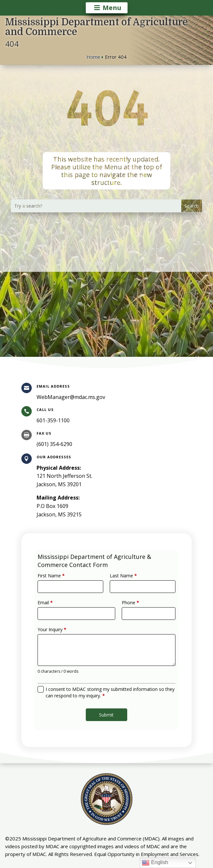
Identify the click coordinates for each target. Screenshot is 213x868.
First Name (60, 586)
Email (55, 609)
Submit (106, 703)
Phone (127, 609)
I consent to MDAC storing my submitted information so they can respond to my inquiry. (110, 684)
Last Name (120, 586)
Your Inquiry (61, 631)
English (155, 863)
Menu (112, 8)
